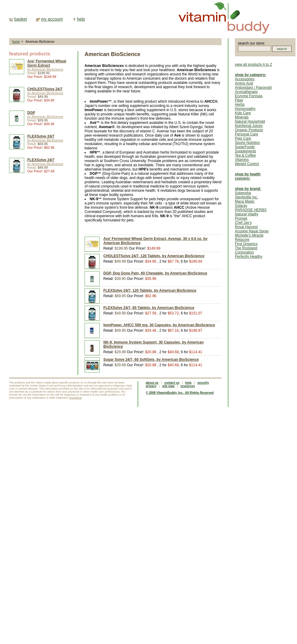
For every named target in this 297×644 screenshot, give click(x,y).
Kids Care (243, 113)
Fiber (239, 100)
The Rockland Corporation (246, 250)
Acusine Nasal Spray (252, 231)
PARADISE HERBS (251, 210)
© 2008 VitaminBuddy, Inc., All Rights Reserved (180, 393)
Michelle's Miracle (249, 235)
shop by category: (250, 75)
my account (52, 19)
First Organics (246, 244)
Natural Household (250, 121)
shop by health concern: (248, 176)
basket (20, 19)
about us (152, 383)
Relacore (242, 240)
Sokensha (243, 193)
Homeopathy (245, 109)
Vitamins (242, 160)
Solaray (241, 206)
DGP (31, 113)
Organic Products (249, 130)
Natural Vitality (247, 214)
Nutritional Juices (249, 126)
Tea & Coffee (245, 155)
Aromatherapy (246, 92)
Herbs (240, 105)
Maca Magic (245, 201)
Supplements (245, 151)
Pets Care (243, 138)
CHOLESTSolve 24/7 (45, 89)
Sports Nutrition (247, 143)
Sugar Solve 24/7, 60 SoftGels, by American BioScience (151, 360)
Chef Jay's (243, 223)
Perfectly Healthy (249, 257)
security (203, 383)
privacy (151, 386)
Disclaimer (76, 398)
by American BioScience (45, 69)
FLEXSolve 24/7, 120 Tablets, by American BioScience (150, 290)
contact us (172, 383)
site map (168, 386)
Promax (241, 218)
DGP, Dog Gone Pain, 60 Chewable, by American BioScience (155, 273)
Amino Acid (244, 83)
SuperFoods (245, 147)
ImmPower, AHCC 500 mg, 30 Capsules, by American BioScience (159, 325)
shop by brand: (248, 189)
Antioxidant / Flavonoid (253, 88)
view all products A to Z (254, 65)
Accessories (245, 79)
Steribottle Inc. (247, 197)
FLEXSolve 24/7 (41, 136)
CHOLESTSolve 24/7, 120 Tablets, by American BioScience (154, 256)
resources (188, 386)
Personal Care (247, 134)
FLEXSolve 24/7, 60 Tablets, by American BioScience (149, 308)
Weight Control (247, 164)
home (16, 42)
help (81, 19)
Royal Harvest (246, 227)
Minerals (242, 117)
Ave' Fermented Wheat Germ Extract (47, 63)
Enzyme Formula (249, 96)
